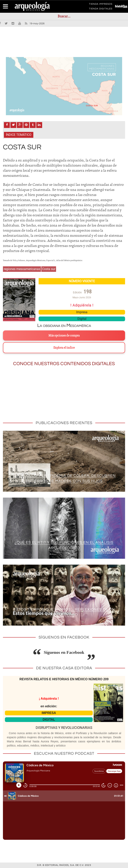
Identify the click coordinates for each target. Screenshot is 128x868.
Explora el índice (64, 348)
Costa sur (49, 269)
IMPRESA (49, 713)
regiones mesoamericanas (22, 269)
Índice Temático (19, 135)
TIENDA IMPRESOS (101, 5)
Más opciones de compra (64, 336)
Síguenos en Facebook (64, 652)
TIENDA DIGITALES (101, 9)
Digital (82, 319)
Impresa (82, 312)
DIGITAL (49, 720)
